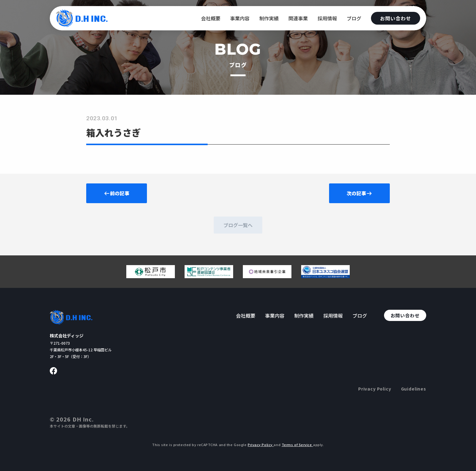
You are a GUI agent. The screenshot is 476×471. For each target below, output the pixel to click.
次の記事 (359, 193)
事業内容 (240, 18)
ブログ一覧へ (238, 225)
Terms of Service (297, 445)
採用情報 (327, 18)
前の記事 (117, 193)
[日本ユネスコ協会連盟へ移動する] (325, 276)
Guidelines (414, 389)
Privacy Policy (375, 389)
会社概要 (211, 18)
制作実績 (269, 18)
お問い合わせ (396, 18)
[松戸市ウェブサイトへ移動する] (151, 276)
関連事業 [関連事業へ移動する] (298, 18)
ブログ (354, 18)
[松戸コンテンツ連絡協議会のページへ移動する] (209, 276)
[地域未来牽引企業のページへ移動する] (267, 276)
